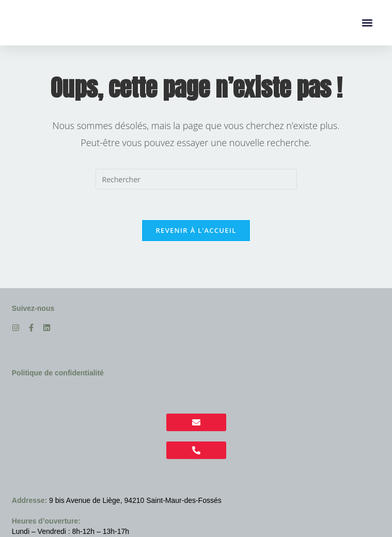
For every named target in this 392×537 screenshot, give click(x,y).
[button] (367, 23)
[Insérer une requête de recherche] (196, 179)
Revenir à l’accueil (196, 231)
